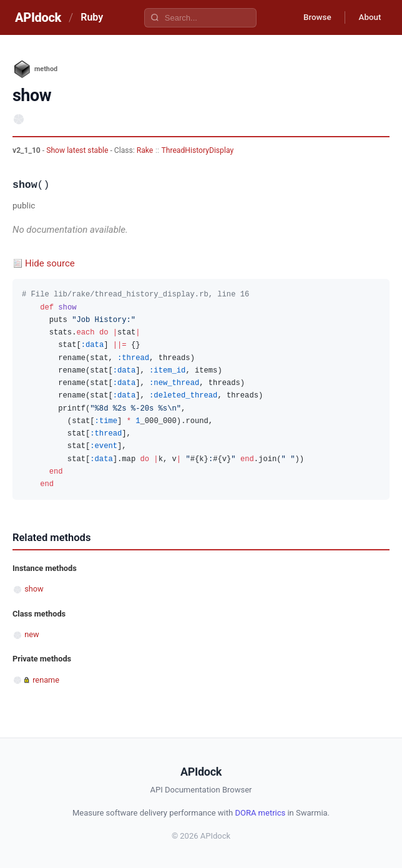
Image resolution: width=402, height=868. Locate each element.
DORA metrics (260, 813)
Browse (311, 17)
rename (46, 680)
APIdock (38, 17)
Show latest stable (78, 150)
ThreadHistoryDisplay (197, 150)
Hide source (50, 263)
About (368, 17)
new (32, 634)
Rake (145, 150)
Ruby (92, 17)
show (34, 589)
